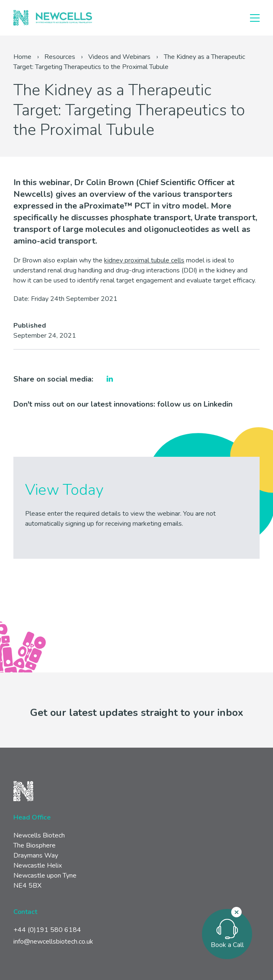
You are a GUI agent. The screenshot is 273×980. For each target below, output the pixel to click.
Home (22, 57)
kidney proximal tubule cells (144, 260)
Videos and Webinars (119, 57)
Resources (60, 57)
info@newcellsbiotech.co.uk (53, 942)
